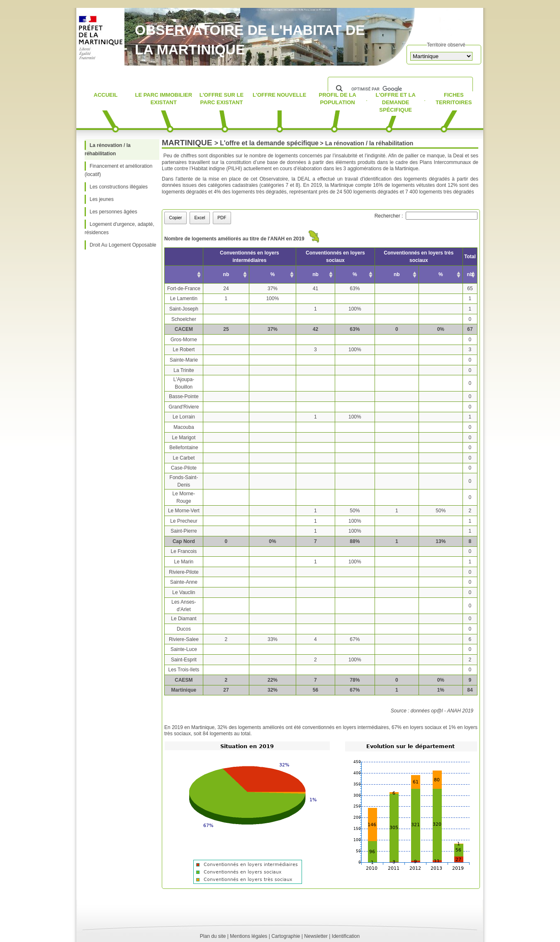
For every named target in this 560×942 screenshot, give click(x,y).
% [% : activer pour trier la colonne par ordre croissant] (273, 274)
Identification (346, 936)
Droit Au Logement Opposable (123, 245)
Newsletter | (317, 936)
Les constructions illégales (119, 187)
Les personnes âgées (113, 212)
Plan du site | (214, 936)
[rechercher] (399, 89)
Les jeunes (102, 199)
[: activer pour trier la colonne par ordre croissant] (184, 275)
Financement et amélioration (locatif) (118, 170)
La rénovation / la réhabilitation (108, 149)
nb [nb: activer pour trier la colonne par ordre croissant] (226, 274)
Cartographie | (287, 936)
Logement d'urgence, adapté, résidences (119, 228)
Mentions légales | (250, 936)
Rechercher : (426, 216)
